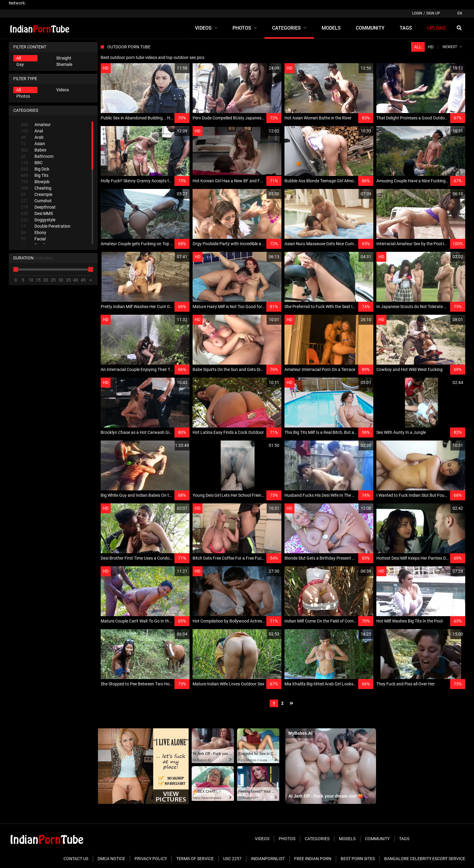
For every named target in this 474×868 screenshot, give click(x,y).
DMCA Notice (111, 859)
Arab (32, 137)
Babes (34, 150)
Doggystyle (38, 220)
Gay (20, 64)
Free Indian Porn (313, 859)
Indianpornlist (268, 859)
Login (417, 13)
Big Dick (35, 169)
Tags (404, 839)
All (19, 58)
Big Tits (35, 176)
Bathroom (37, 156)
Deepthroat (38, 207)
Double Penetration (46, 226)
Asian (33, 144)
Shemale (64, 64)
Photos (23, 96)
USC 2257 (232, 859)
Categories (317, 839)
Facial (33, 239)
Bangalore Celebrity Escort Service (425, 859)
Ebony (34, 233)
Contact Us (76, 859)
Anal (32, 131)
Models (347, 839)
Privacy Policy (151, 859)
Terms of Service (195, 859)
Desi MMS (37, 214)
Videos (63, 90)
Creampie (37, 195)
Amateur (36, 125)
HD (431, 47)
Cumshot (36, 201)
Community (377, 839)
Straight (64, 58)
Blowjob (35, 182)
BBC (32, 163)
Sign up (433, 13)
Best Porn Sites (358, 859)
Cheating (36, 188)
